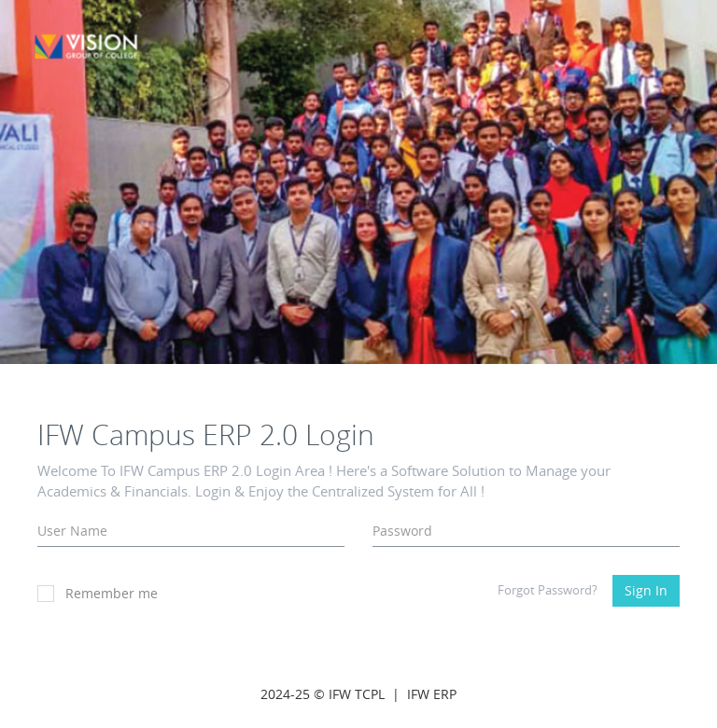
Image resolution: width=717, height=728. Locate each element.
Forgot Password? (548, 590)
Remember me (98, 593)
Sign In (646, 590)
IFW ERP (432, 694)
